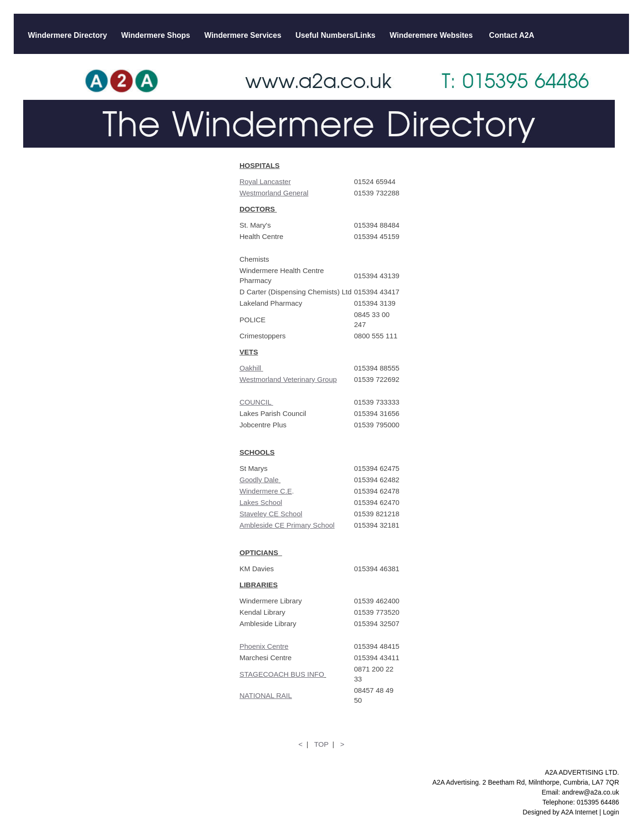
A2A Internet (579, 812)
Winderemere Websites (431, 35)
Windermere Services (243, 35)
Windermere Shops (156, 35)
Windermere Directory (67, 35)
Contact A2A (511, 35)
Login (611, 812)
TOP (321, 744)
